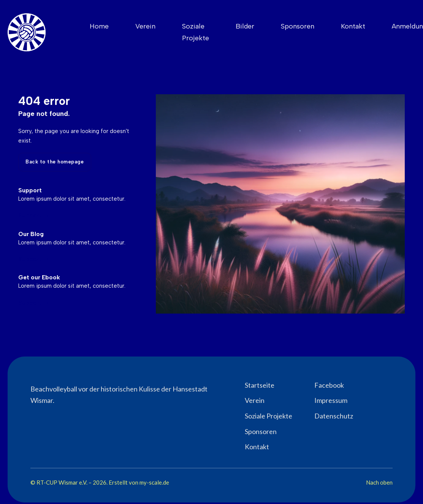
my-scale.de (154, 482)
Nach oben (379, 482)
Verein (145, 26)
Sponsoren (298, 26)
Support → (34, 215)
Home (99, 26)
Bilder (245, 26)
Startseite (260, 385)
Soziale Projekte (196, 32)
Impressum (331, 400)
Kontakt (353, 26)
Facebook (329, 385)
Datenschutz (334, 416)
